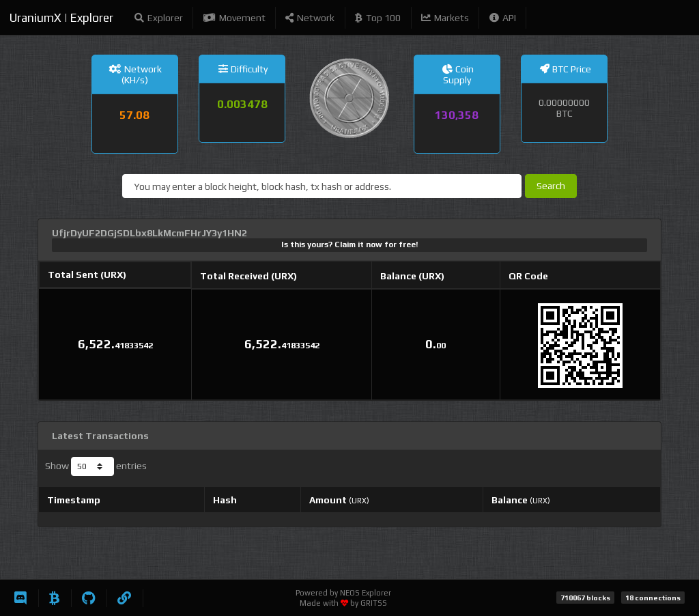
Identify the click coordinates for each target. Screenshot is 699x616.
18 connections (653, 598)
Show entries (96, 466)
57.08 (134, 115)
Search (551, 186)
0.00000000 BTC (564, 108)
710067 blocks (585, 598)
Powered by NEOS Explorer (343, 593)
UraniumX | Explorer (61, 18)
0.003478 (242, 104)
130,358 (457, 115)
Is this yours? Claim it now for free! (350, 244)
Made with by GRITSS (343, 603)
